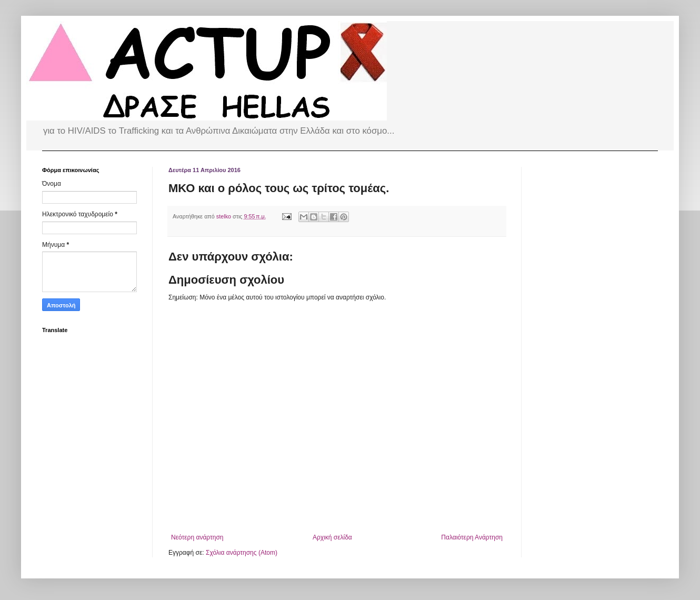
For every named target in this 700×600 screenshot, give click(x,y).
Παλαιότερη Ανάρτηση (472, 537)
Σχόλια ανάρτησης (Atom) (242, 553)
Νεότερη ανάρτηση (197, 537)
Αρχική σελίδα (332, 537)
